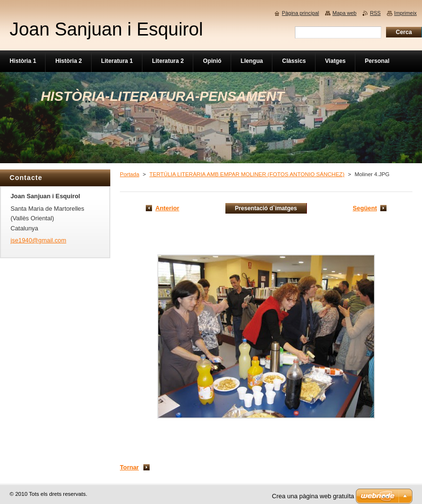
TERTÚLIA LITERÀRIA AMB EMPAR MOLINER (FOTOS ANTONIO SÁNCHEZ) (247, 174)
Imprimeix (405, 13)
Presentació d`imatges (266, 208)
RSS (375, 13)
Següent (365, 208)
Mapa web (344, 13)
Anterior (167, 208)
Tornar (129, 467)
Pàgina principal (300, 13)
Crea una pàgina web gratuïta (313, 496)
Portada (129, 174)
